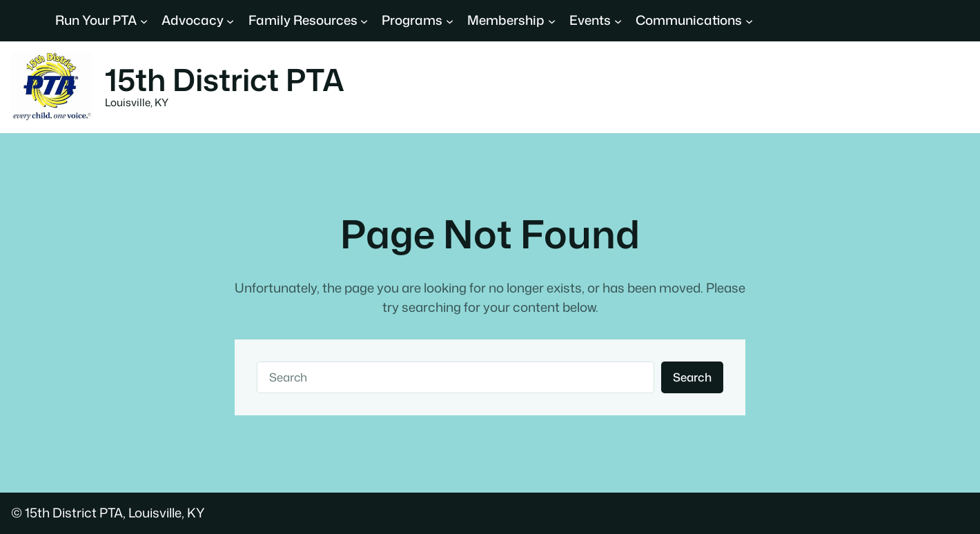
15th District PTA (225, 79)
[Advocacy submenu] (230, 20)
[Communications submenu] (749, 20)
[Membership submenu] (552, 20)
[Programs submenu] (450, 20)
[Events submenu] (618, 20)
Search (692, 377)
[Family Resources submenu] (364, 20)
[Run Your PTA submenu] (144, 20)
